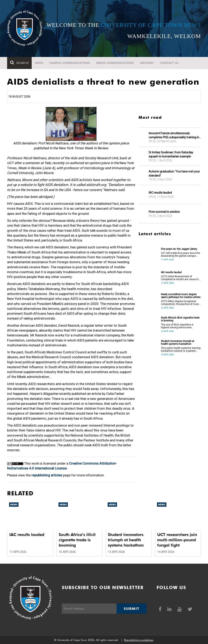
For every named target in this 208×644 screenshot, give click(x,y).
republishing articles (47, 475)
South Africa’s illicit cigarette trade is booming (180, 319)
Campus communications (70, 63)
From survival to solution (164, 212)
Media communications (115, 63)
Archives (147, 63)
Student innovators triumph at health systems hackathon (178, 343)
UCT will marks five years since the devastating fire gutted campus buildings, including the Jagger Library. (180, 254)
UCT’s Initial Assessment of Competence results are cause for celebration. (180, 278)
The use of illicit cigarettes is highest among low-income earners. (177, 326)
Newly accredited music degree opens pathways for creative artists (181, 296)
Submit (131, 609)
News (39, 63)
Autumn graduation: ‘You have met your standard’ (174, 174)
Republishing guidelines (139, 640)
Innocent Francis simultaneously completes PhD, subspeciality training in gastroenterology (174, 135)
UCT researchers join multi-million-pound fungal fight (177, 540)
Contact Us (169, 63)
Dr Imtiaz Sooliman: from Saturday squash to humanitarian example (171, 154)
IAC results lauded (160, 193)
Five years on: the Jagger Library (179, 249)
